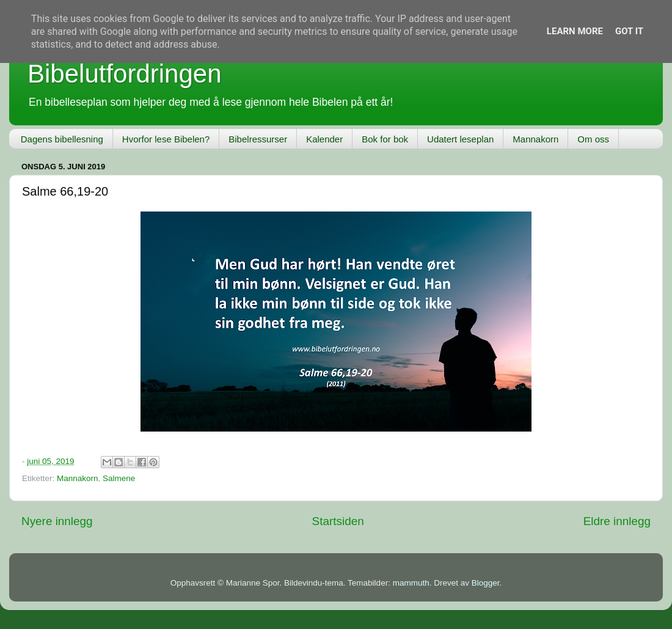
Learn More (575, 31)
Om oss (593, 139)
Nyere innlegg (57, 521)
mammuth (411, 583)
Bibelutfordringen (125, 74)
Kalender (324, 139)
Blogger (486, 583)
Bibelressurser (258, 139)
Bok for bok (385, 139)
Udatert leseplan (460, 139)
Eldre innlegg (617, 521)
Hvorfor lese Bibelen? (166, 139)
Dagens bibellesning (62, 139)
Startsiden (338, 521)
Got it (629, 31)
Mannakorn (535, 139)
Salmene (119, 478)
